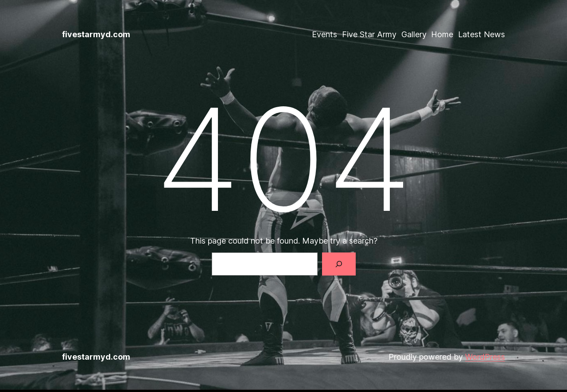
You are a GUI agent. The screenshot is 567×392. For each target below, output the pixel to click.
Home (442, 34)
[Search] (339, 264)
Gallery (414, 34)
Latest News (482, 34)
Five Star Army (369, 34)
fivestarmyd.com (96, 34)
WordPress (485, 357)
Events (324, 34)
